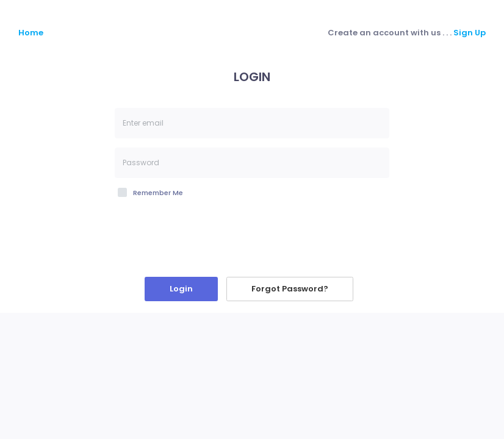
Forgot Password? (290, 289)
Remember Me (158, 193)
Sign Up (470, 33)
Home (31, 33)
